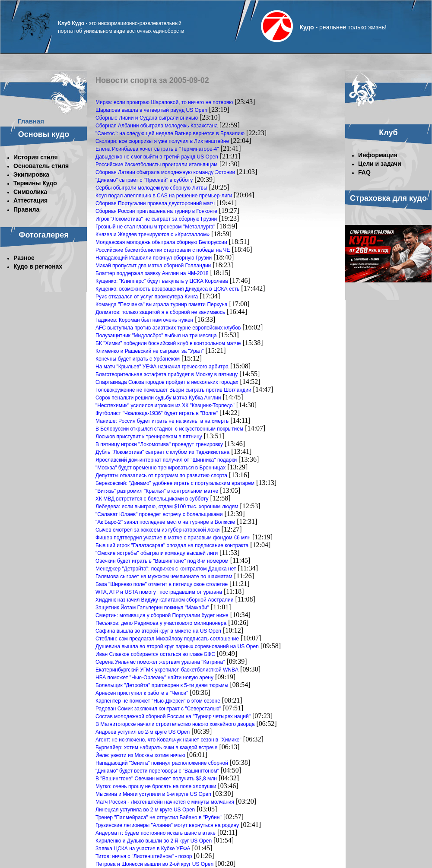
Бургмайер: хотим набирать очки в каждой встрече (156, 748)
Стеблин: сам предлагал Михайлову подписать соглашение (167, 639)
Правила (26, 209)
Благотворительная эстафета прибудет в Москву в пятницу (167, 374)
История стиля (36, 157)
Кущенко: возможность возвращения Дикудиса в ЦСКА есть (167, 289)
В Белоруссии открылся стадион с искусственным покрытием (169, 429)
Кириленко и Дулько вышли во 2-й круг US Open (154, 841)
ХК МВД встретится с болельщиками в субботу (152, 499)
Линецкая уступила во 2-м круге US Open (145, 810)
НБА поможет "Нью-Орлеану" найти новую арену (154, 678)
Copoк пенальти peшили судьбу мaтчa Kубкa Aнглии (158, 398)
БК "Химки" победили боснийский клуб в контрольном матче (168, 343)
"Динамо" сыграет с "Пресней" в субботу (144, 180)
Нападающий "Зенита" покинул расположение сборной (162, 763)
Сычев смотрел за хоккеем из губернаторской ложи (157, 530)
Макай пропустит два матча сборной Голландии (153, 266)
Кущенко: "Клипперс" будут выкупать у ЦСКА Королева (162, 281)
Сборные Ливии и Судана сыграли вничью (147, 118)
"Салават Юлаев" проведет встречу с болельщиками (159, 514)
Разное (24, 258)
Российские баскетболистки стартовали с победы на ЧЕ (163, 250)
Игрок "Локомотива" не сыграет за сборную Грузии (156, 219)
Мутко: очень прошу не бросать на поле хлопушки (156, 786)
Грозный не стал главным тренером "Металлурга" (155, 227)
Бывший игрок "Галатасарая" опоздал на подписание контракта (172, 545)
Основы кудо (44, 134)
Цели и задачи (380, 164)
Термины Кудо (35, 183)
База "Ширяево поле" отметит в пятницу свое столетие (162, 584)
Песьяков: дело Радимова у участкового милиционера (161, 623)
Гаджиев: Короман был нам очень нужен (144, 320)
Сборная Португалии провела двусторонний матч (155, 203)
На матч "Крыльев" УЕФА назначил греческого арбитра (162, 367)
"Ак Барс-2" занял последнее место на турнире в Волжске (165, 522)
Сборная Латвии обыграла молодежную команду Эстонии (165, 172)
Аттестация (30, 200)
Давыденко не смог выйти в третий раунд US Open (157, 157)
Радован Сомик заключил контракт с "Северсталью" (158, 709)
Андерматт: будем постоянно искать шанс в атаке (156, 833)
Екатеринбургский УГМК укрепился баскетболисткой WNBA (167, 670)
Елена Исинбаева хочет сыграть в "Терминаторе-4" (157, 149)
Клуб (388, 133)
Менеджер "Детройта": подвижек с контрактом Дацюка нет (166, 569)
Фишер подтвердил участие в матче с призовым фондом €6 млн (173, 538)
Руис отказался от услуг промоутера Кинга (147, 297)
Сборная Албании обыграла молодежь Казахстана (157, 126)
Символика (30, 192)
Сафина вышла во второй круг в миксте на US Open (158, 631)
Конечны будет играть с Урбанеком (138, 359)
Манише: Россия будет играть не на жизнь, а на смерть (162, 421)
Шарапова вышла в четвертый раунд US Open (151, 110)
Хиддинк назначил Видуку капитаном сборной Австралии (164, 600)
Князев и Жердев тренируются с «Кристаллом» (152, 234)
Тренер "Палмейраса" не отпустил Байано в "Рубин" (159, 817)
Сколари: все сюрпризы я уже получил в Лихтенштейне (162, 141)
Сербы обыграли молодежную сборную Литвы (151, 188)
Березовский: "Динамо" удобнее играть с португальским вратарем (175, 483)
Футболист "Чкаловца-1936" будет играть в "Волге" (157, 413)
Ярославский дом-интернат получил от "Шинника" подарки (166, 460)
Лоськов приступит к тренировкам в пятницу (149, 437)
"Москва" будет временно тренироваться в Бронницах (160, 468)
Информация (378, 155)
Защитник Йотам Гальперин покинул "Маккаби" (152, 608)
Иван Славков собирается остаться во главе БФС (155, 654)
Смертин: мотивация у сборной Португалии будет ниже (162, 615)
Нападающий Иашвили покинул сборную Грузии (154, 258)
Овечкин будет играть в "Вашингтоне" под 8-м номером (162, 561)
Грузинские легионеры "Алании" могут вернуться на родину (167, 825)
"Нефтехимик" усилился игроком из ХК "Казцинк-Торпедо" (165, 405)
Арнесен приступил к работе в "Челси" (142, 693)
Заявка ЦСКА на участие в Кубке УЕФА (143, 849)
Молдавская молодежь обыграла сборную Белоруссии (161, 242)
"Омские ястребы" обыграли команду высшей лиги (157, 553)
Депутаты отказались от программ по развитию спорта (161, 475)
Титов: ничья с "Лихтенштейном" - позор (144, 856)
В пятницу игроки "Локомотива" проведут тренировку (159, 444)
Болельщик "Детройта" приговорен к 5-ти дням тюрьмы (162, 685)
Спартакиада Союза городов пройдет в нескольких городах (167, 382)
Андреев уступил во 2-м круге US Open (143, 732)
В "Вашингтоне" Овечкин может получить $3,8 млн (156, 779)
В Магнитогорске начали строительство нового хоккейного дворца (175, 724)
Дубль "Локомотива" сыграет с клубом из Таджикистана (162, 452)
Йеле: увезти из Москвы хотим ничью (140, 755)
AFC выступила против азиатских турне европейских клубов (168, 328)
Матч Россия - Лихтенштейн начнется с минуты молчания (165, 802)
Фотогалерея (44, 235)
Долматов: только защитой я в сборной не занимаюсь (160, 312)
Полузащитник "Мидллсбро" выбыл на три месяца (156, 336)
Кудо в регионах (38, 266)
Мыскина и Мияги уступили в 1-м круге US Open (153, 794)
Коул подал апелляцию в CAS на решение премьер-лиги (164, 196)
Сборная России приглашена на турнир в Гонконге (156, 211)
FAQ (364, 172)
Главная (31, 121)
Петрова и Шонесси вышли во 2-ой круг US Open (154, 864)
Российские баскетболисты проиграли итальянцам (157, 165)
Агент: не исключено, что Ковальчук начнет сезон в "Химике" (168, 740)
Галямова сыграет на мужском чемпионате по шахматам (164, 577)
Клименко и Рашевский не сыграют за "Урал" (150, 351)
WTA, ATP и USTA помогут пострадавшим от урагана (159, 592)
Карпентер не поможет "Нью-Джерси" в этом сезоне (158, 701)
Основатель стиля (41, 166)
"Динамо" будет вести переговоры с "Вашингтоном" (157, 771)
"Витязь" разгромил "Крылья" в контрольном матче (157, 491)
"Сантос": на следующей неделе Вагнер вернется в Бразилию (170, 133)
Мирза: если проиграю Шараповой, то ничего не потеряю (164, 102)
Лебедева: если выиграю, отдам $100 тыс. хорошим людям (167, 507)
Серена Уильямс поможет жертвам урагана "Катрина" (160, 662)
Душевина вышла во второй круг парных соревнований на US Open (177, 646)
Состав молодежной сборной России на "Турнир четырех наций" (173, 716)
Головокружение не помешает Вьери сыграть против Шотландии (173, 390)
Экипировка (31, 174)
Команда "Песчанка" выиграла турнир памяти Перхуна (162, 304)
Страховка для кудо (388, 198)
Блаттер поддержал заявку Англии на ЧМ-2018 (152, 273)
